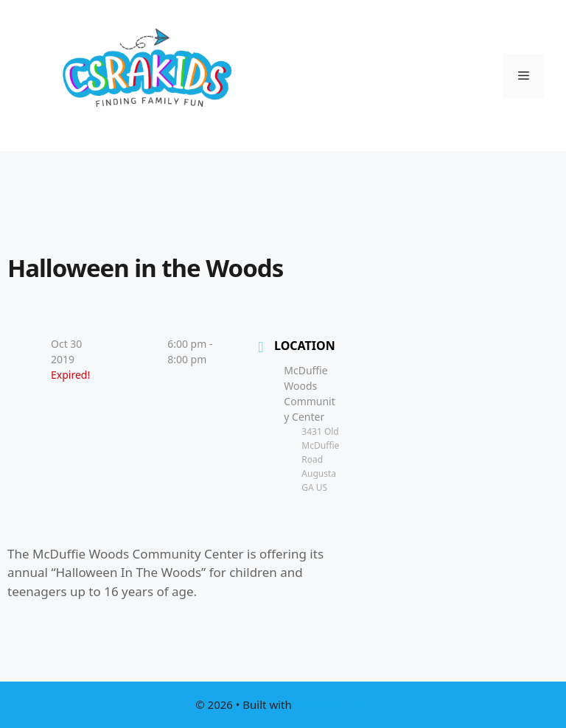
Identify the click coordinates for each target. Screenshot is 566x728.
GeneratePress (333, 704)
